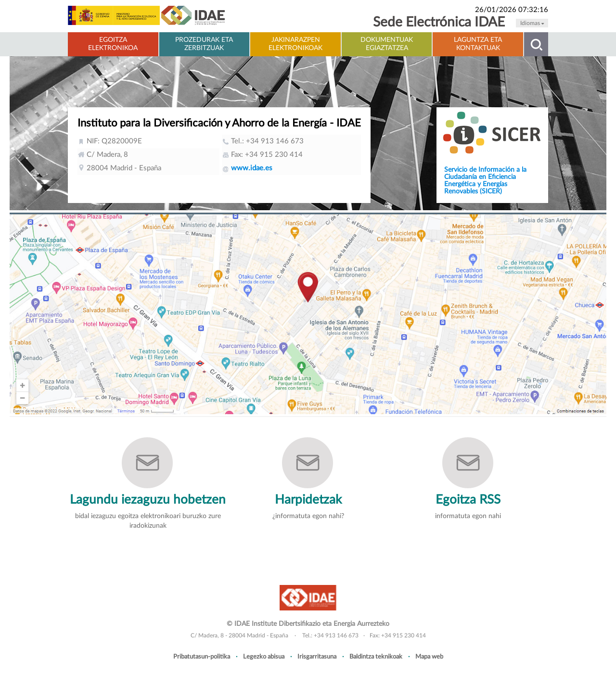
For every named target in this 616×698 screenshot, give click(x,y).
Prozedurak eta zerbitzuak (204, 44)
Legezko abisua (264, 657)
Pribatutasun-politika (202, 657)
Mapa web (429, 657)
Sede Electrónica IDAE (439, 22)
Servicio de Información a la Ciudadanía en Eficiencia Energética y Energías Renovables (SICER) (485, 181)
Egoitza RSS (468, 500)
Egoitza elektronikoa (113, 44)
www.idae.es (252, 168)
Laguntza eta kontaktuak (478, 44)
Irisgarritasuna (317, 657)
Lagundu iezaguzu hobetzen (148, 500)
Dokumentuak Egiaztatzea (387, 44)
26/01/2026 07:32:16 (512, 10)
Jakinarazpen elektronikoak (295, 44)
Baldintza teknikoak (376, 657)
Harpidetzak (308, 500)
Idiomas (532, 23)
